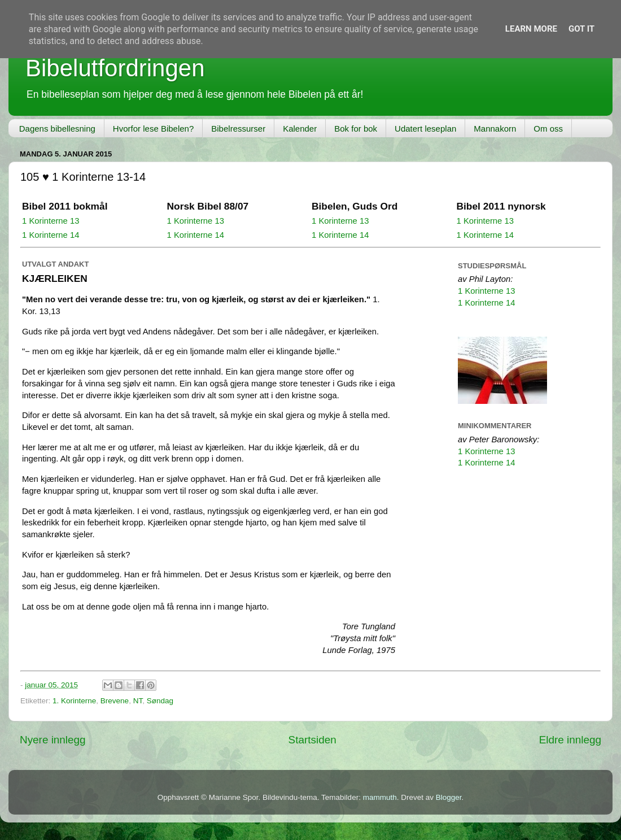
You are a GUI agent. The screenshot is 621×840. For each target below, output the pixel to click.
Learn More (531, 29)
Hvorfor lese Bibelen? (153, 129)
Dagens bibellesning (57, 129)
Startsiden (312, 740)
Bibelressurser (238, 129)
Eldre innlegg (570, 740)
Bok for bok (356, 129)
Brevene (115, 701)
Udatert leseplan (425, 129)
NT (138, 701)
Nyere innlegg (53, 740)
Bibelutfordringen (115, 68)
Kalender (300, 129)
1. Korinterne (74, 701)
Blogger (449, 797)
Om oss (548, 129)
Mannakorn (495, 129)
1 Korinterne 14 (51, 235)
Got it (581, 29)
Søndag (160, 701)
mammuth (380, 797)
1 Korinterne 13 (51, 221)
